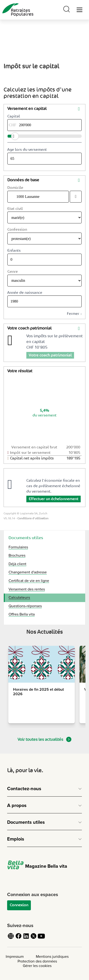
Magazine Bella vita (37, 866)
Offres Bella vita (22, 614)
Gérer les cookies (37, 966)
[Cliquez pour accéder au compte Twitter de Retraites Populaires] (34, 939)
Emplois (16, 839)
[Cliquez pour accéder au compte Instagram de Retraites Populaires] (11, 939)
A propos (17, 806)
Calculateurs (19, 598)
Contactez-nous (24, 789)
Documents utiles (26, 538)
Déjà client (17, 564)
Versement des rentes (27, 589)
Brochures (17, 555)
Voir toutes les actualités (44, 739)
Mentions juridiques (52, 957)
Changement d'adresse (28, 572)
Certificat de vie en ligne (29, 581)
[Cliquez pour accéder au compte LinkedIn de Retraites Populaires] (26, 939)
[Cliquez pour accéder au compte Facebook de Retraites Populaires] (19, 939)
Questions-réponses (25, 606)
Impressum (15, 957)
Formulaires (18, 547)
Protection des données (37, 961)
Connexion (19, 905)
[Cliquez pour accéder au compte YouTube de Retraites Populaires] (41, 939)
